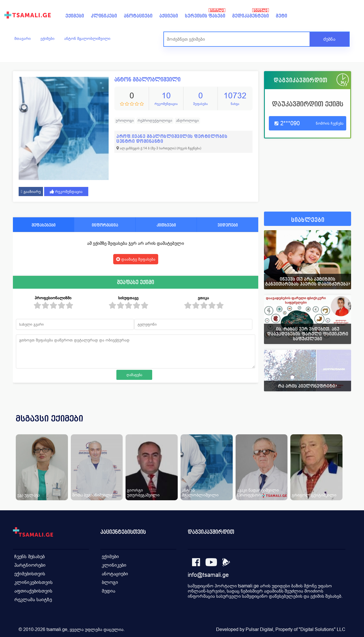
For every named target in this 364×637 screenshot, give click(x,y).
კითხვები (166, 225)
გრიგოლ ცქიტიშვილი (314, 495)
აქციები (169, 16)
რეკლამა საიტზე (33, 600)
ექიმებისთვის (30, 574)
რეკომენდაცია (66, 192)
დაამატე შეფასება (136, 259)
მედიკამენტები (251, 16)
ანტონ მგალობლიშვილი (87, 38)
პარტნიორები (30, 565)
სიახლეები (308, 220)
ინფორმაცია (105, 225)
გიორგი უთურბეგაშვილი (143, 493)
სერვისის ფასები (205, 16)
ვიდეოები (228, 225)
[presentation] (339, 425)
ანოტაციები (138, 16)
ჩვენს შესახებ (30, 557)
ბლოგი (110, 582)
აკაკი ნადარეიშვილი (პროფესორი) (258, 493)
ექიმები (75, 16)
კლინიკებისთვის (34, 582)
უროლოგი (125, 121)
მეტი (281, 16)
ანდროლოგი (187, 121)
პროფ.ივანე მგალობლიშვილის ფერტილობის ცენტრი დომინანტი (172, 139)
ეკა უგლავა (28, 495)
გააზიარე (31, 192)
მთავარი (22, 38)
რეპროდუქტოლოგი (155, 121)
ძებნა (329, 39)
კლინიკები (104, 16)
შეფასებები (44, 225)
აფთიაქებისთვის (33, 591)
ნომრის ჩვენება (330, 123)
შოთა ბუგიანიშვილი (92, 495)
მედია (108, 591)
